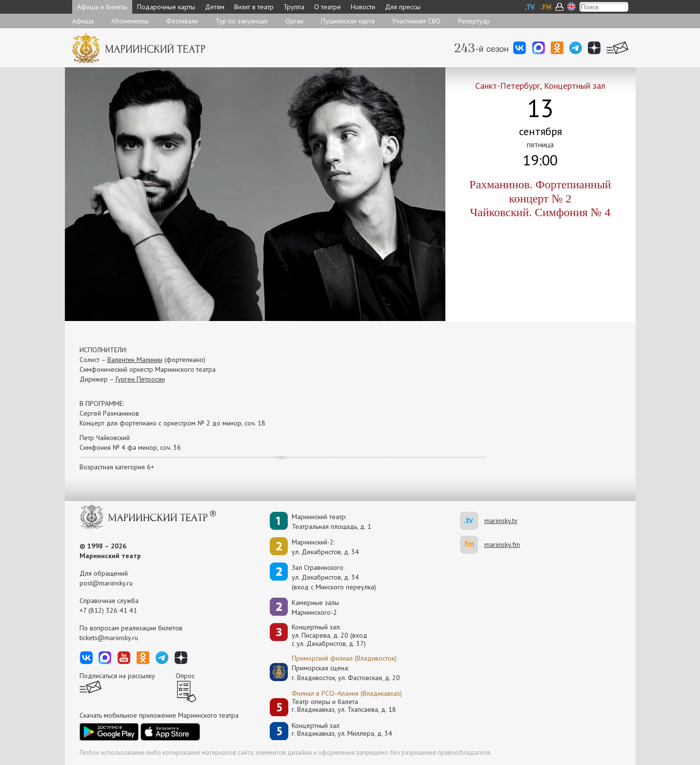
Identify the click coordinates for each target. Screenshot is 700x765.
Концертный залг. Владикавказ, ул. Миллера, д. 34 (342, 730)
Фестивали (182, 21)
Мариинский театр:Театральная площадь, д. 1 (331, 522)
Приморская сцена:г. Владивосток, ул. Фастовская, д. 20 (336, 673)
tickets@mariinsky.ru (109, 638)
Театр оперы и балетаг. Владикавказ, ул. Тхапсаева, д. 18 (344, 706)
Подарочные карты (166, 7)
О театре (328, 7)
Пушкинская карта (348, 21)
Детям (215, 7)
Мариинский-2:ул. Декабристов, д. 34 (325, 547)
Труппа (294, 7)
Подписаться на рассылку (117, 676)
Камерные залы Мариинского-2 (315, 607)
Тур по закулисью (242, 21)
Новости (363, 7)
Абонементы (130, 21)
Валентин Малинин (135, 360)
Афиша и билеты (102, 7)
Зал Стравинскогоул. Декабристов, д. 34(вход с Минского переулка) (334, 577)
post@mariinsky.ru (106, 583)
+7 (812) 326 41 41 (108, 610)
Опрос (185, 676)
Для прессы (403, 7)
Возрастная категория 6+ (117, 467)
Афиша (83, 21)
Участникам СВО (416, 21)
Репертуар (474, 21)
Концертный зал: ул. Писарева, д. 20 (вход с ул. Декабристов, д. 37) (330, 635)
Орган (294, 21)
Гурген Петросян (140, 379)
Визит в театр (254, 7)
